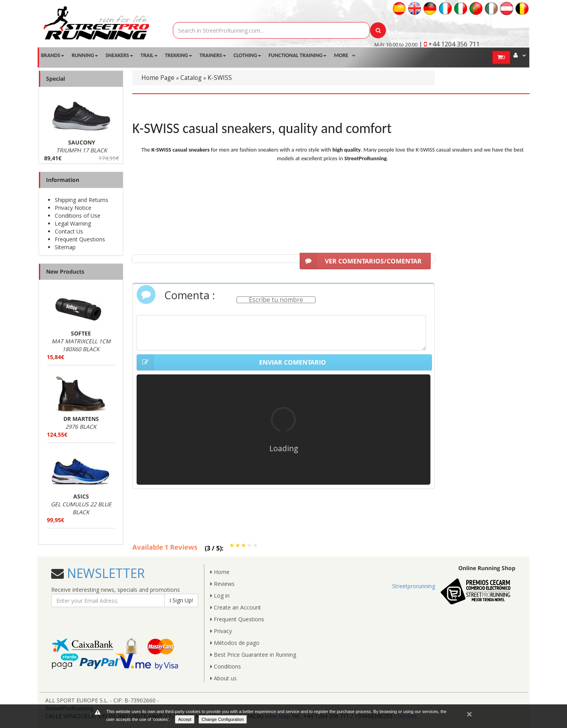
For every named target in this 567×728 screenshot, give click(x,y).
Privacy (221, 631)
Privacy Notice (73, 208)
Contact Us (69, 231)
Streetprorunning (414, 586)
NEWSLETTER (104, 573)
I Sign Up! (181, 600)
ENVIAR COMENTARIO (231, 363)
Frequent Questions (80, 239)
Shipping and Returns (82, 200)
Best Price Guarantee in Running (253, 655)
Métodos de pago (235, 643)
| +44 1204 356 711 (449, 44)
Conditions (226, 666)
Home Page (158, 78)
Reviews (222, 584)
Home (220, 572)
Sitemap (65, 247)
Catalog (191, 78)
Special (56, 79)
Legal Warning (73, 223)
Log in (220, 596)
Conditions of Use (78, 216)
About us (223, 678)
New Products (65, 271)
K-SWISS (220, 78)
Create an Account (236, 607)
